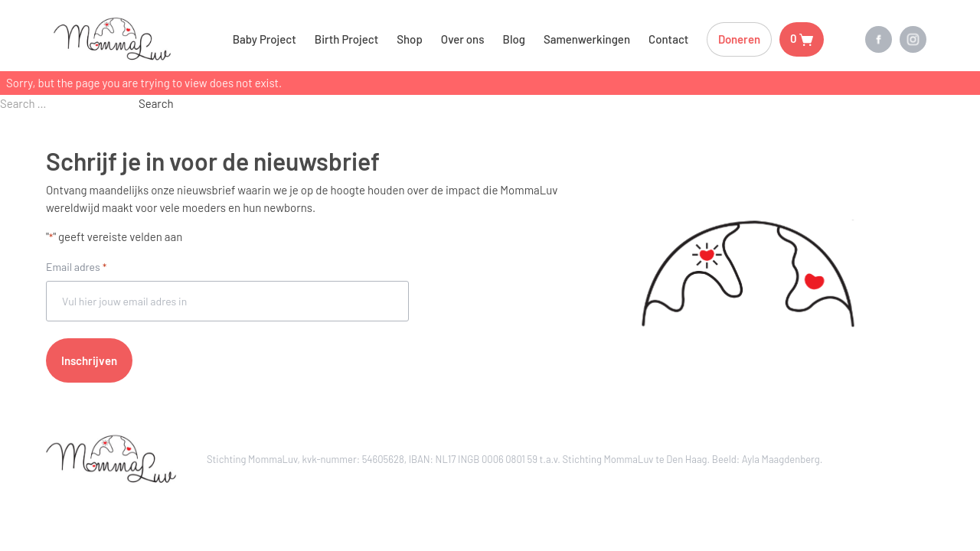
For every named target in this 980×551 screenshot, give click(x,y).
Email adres (76, 268)
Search (156, 103)
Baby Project (265, 39)
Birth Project (346, 39)
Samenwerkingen (587, 39)
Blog (514, 39)
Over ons (463, 39)
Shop (410, 39)
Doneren (739, 39)
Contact (668, 39)
